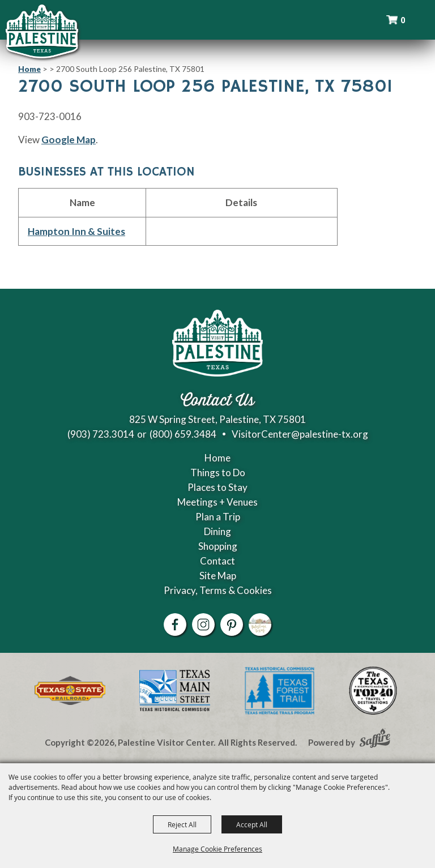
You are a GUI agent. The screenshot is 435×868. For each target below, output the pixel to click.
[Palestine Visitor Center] (42, 31)
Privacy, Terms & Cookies (218, 590)
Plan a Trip (218, 517)
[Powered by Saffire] (375, 739)
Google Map (69, 140)
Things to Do (218, 473)
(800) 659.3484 (183, 434)
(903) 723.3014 (101, 434)
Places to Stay (217, 487)
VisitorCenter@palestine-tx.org (300, 434)
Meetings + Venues (217, 502)
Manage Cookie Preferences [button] (217, 849)
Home (29, 69)
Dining (217, 531)
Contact (217, 561)
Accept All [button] (252, 824)
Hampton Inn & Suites (76, 231)
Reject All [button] (182, 824)
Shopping (218, 546)
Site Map (218, 576)
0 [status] (403, 20)
